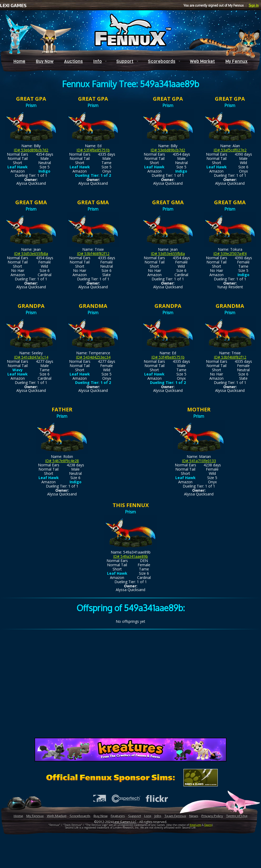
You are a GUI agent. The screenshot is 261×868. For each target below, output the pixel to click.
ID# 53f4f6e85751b (93, 150)
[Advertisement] (131, 684)
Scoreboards (162, 61)
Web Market (202, 61)
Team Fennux (175, 816)
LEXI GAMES (13, 5)
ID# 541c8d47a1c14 (31, 357)
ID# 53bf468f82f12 (93, 254)
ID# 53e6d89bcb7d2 (31, 150)
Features (118, 816)
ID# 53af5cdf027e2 (230, 150)
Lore (148, 816)
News (194, 816)
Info (98, 61)
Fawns (208, 825)
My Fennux (236, 61)
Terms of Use (237, 816)
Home (19, 61)
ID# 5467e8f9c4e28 (62, 461)
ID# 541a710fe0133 (199, 461)
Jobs (158, 816)
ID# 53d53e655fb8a (31, 254)
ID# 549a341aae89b (130, 556)
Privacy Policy (212, 816)
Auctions (73, 61)
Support (125, 61)
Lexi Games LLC (125, 822)
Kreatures (195, 825)
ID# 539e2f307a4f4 (230, 254)
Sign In (254, 5)
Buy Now (45, 61)
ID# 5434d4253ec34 (93, 357)
